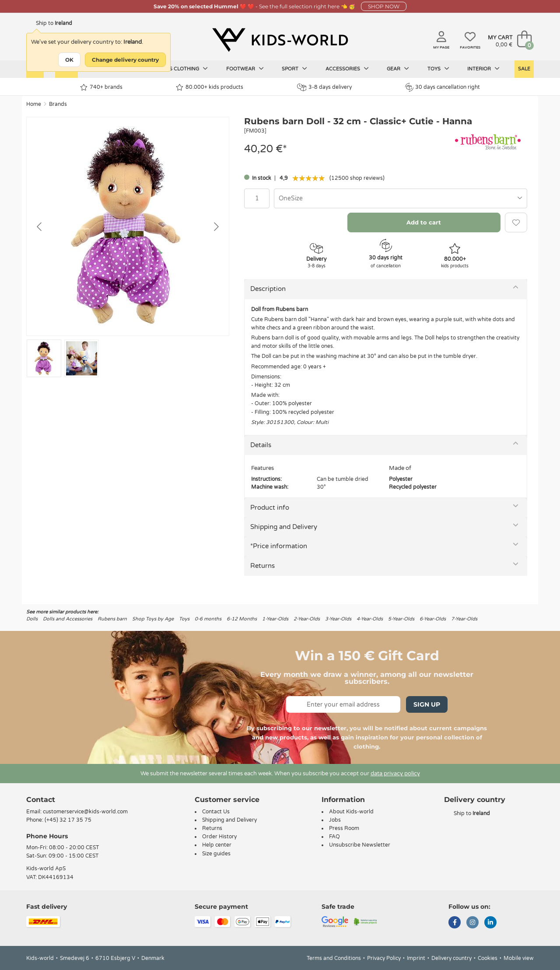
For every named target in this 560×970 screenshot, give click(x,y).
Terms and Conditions (334, 958)
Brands (58, 104)
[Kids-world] (280, 40)
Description (268, 289)
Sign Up (427, 704)
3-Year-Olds (338, 619)
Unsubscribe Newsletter (360, 845)
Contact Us (216, 812)
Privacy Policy (384, 958)
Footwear (245, 69)
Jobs (335, 820)
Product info (270, 508)
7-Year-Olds (464, 619)
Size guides (216, 854)
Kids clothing (185, 69)
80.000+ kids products (210, 87)
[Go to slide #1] (44, 358)
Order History (219, 837)
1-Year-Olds (275, 619)
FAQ (334, 837)
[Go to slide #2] (82, 358)
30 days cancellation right (443, 87)
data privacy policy (395, 774)
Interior (483, 69)
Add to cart (424, 222)
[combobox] (401, 198)
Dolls (32, 619)
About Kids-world (351, 812)
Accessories (347, 69)
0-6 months (208, 619)
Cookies (488, 958)
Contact (41, 800)
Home (34, 104)
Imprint (416, 958)
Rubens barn (112, 619)
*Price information (279, 546)
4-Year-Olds (370, 619)
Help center (217, 845)
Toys (438, 69)
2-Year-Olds (307, 619)
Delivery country (451, 958)
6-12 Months (242, 619)
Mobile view (519, 958)
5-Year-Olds (401, 619)
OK (69, 60)
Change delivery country (125, 60)
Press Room (344, 828)
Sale (524, 69)
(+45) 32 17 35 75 (68, 820)
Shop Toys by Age (153, 619)
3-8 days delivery (324, 87)
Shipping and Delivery (284, 527)
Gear (398, 69)
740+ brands (101, 87)
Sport (294, 69)
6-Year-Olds (433, 619)
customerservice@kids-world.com (85, 812)
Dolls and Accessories (68, 619)
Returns (262, 566)
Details (261, 445)
